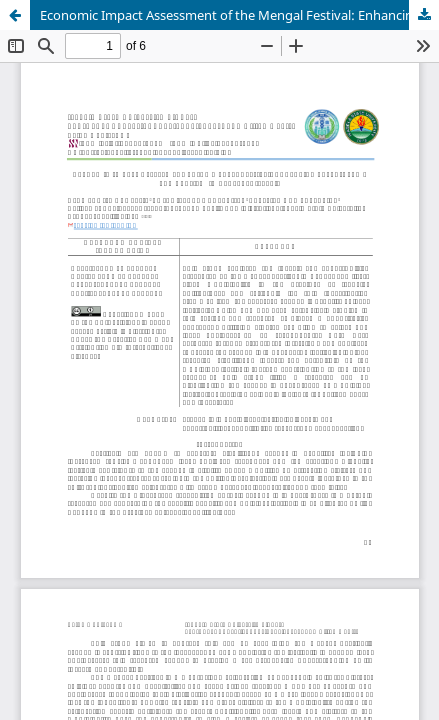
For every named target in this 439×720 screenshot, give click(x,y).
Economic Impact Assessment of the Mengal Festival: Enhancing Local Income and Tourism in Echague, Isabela (239, 15)
